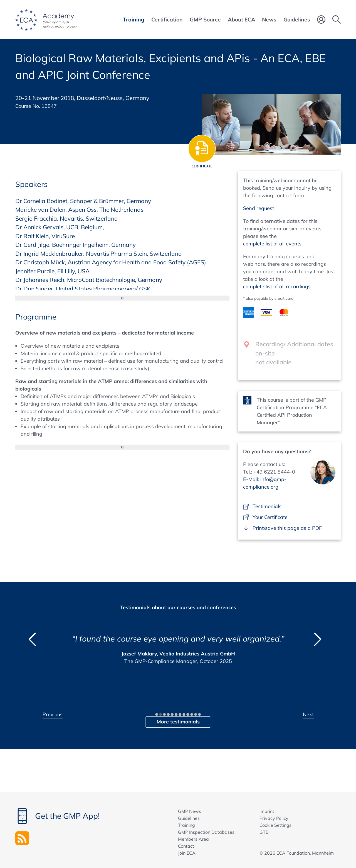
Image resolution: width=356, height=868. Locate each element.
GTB (264, 832)
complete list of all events (272, 244)
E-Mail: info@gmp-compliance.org (265, 483)
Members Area (193, 839)
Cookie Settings (275, 825)
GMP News (190, 811)
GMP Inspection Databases (206, 832)
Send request (259, 208)
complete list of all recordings (277, 287)
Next (308, 714)
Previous (53, 714)
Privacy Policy (274, 818)
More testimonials (178, 722)
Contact (186, 846)
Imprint (267, 811)
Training (186, 825)
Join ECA (187, 853)
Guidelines (189, 818)
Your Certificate (270, 517)
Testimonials (267, 506)
